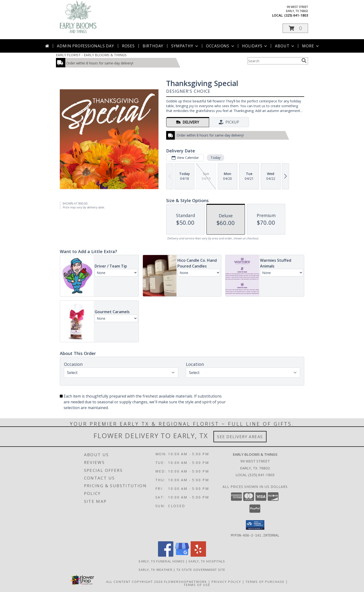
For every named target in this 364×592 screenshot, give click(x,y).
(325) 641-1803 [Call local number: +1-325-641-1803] (296, 15)
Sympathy (185, 46)
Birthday (153, 46)
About (285, 46)
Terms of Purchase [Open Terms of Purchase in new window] (265, 581)
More (311, 46)
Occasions (221, 46)
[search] (304, 61)
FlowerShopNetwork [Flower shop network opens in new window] (185, 581)
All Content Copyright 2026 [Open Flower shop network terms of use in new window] (134, 581)
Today (215, 158)
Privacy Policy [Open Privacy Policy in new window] (226, 581)
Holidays (255, 46)
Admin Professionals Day (85, 46)
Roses (128, 46)
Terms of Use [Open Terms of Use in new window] (197, 585)
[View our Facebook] (166, 555)
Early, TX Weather (156, 569)
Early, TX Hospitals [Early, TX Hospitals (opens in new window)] (207, 561)
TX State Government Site (201, 569)
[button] (295, 28)
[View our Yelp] (198, 555)
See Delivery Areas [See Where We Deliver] (240, 437)
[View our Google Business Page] (182, 555)
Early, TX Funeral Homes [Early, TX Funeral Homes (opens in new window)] (162, 561)
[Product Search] (273, 61)
